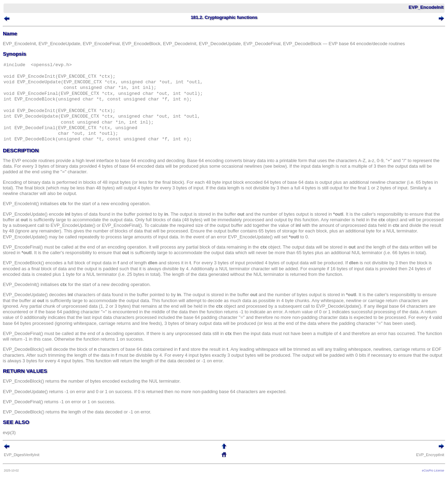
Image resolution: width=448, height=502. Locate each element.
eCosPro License (433, 470)
